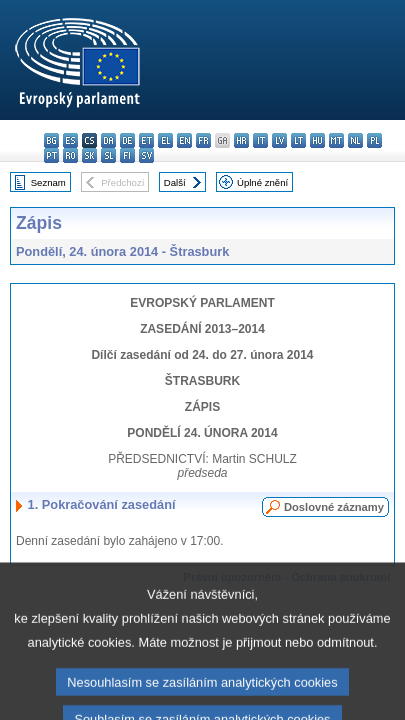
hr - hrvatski (241, 140)
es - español (70, 140)
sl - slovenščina (108, 155)
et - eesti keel (146, 140)
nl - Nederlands (355, 140)
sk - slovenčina (89, 155)
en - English (184, 140)
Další (175, 182)
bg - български (51, 140)
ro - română (70, 155)
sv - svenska (146, 155)
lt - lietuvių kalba (298, 140)
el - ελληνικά (165, 140)
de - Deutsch (127, 140)
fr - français (203, 140)
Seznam (48, 182)
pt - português (51, 155)
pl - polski (374, 140)
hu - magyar (317, 140)
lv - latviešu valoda (279, 140)
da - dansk (108, 140)
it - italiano (260, 140)
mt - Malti (336, 140)
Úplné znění (262, 182)
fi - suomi (127, 155)
